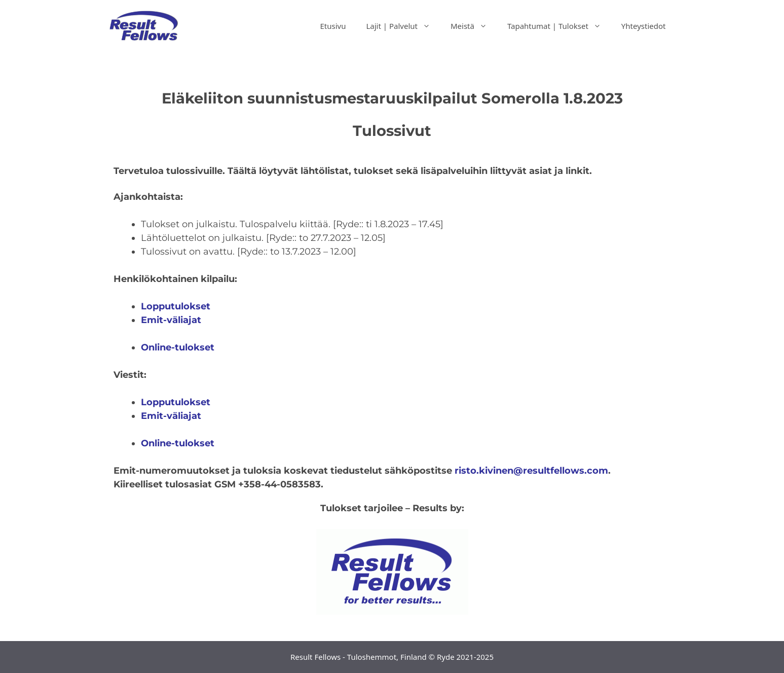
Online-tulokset (178, 443)
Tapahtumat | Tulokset (559, 26)
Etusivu (333, 26)
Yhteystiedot (644, 26)
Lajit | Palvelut (403, 26)
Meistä (474, 26)
